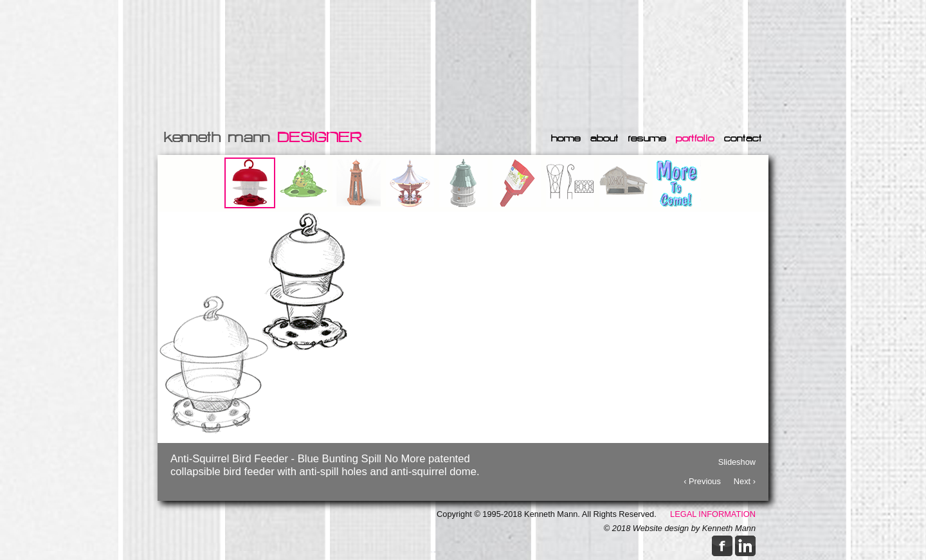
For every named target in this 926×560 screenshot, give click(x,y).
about (604, 138)
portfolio (695, 138)
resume (647, 138)
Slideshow (737, 461)
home (566, 138)
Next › (745, 480)
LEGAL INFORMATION (713, 514)
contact (743, 138)
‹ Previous (702, 480)
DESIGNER (320, 138)
